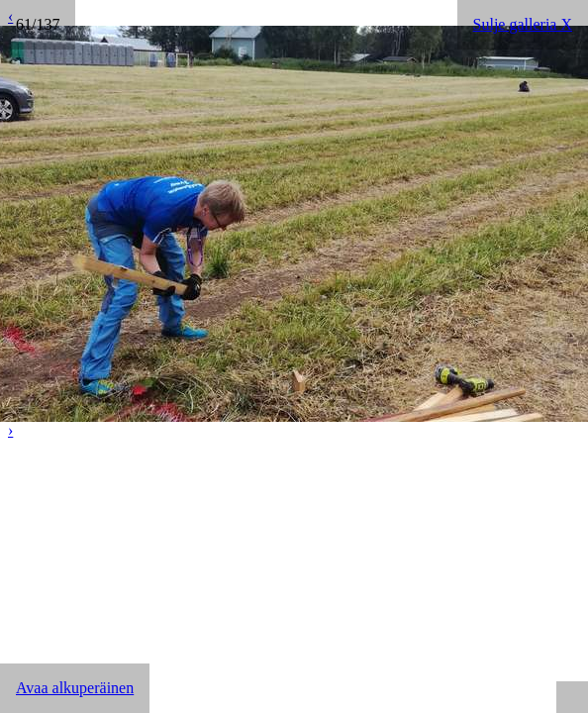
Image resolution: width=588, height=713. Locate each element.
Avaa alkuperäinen (75, 688)
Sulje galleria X (523, 24)
